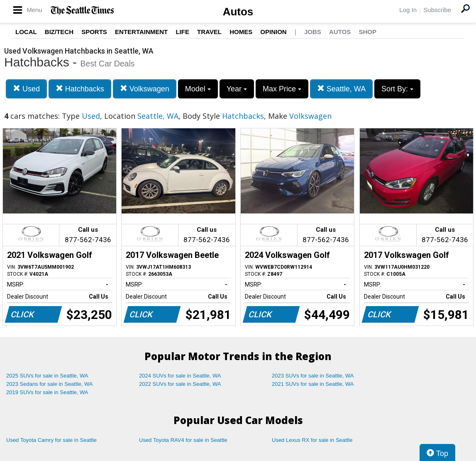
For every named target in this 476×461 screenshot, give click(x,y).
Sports (94, 32)
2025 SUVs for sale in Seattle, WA (47, 376)
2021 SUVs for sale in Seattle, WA (313, 384)
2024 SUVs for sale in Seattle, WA (180, 376)
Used (26, 89)
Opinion (273, 32)
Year (237, 89)
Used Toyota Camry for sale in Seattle (51, 440)
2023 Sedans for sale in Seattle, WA (49, 384)
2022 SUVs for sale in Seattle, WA (180, 384)
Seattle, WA (341, 89)
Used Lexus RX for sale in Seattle (312, 440)
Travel (209, 32)
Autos (238, 12)
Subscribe (437, 10)
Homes (241, 32)
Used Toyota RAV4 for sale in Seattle (183, 440)
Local (26, 32)
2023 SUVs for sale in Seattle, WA (313, 376)
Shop (367, 32)
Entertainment (141, 32)
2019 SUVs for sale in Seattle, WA (47, 392)
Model (198, 89)
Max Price (282, 89)
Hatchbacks (80, 89)
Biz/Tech (59, 32)
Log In (408, 10)
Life (182, 32)
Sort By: (397, 89)
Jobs (313, 32)
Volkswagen (145, 89)
